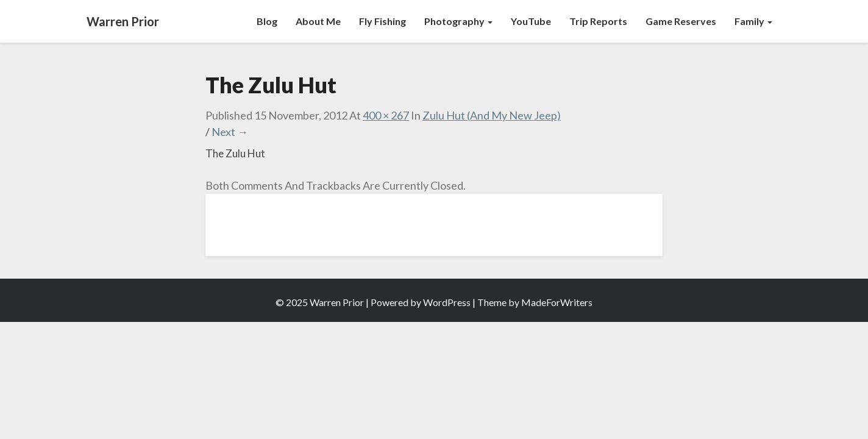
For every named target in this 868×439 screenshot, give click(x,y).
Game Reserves (681, 21)
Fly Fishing (382, 21)
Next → (230, 132)
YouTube (531, 21)
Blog (267, 21)
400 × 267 (386, 115)
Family (753, 21)
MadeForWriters (557, 302)
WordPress (447, 302)
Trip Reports (598, 21)
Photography (458, 21)
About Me (318, 21)
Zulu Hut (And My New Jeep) (492, 115)
